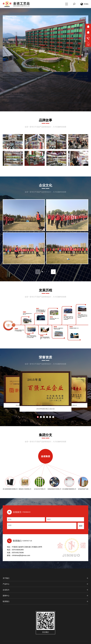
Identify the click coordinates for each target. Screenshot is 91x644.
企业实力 (45, 590)
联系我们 (45, 602)
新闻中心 (45, 596)
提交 (81, 526)
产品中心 (45, 584)
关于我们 (45, 578)
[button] (42, 272)
